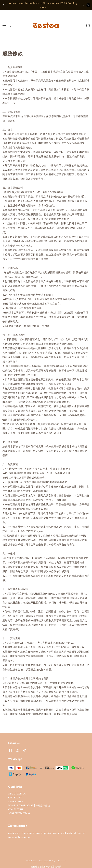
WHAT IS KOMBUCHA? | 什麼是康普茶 (29, 805)
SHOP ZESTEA (16, 801)
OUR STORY (15, 798)
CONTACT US (16, 809)
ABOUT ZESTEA (17, 794)
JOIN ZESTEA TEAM (19, 813)
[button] (4, 25)
